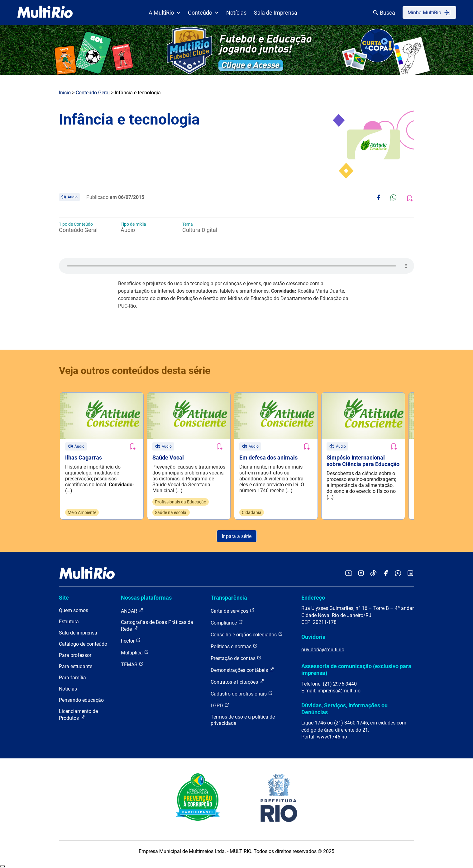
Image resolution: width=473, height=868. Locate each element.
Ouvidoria (313, 637)
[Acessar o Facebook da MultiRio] (386, 574)
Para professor (75, 656)
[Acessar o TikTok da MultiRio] (373, 574)
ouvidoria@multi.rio (323, 650)
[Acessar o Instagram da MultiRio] (361, 574)
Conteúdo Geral (93, 93)
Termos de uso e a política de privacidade (243, 720)
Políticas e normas (234, 646)
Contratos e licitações (237, 682)
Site (64, 598)
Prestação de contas (236, 658)
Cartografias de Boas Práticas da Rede (157, 626)
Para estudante (76, 667)
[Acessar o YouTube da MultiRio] (349, 574)
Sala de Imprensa (276, 13)
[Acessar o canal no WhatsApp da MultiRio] (398, 574)
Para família (72, 678)
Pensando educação (81, 700)
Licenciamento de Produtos (78, 715)
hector (131, 641)
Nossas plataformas (146, 598)
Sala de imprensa (78, 633)
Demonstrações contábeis (242, 670)
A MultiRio (165, 13)
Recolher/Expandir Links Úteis (2, 867)
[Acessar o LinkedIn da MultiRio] (410, 574)
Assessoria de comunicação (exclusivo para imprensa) (356, 670)
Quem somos (74, 611)
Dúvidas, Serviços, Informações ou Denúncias (344, 709)
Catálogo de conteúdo (83, 644)
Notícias (236, 13)
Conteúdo (203, 13)
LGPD (220, 706)
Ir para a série (237, 536)
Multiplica (135, 653)
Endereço (313, 598)
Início (65, 93)
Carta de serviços (233, 611)
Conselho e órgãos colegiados (247, 635)
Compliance (227, 623)
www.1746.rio (332, 737)
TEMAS (132, 665)
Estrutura (69, 622)
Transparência (229, 598)
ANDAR (132, 611)
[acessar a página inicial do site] (45, 12)
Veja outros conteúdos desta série (135, 370)
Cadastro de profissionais (242, 694)
